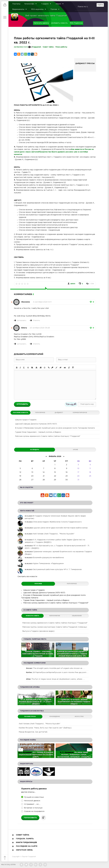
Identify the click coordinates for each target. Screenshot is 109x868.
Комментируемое (80, 413)
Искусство (79, 717)
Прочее (55, 9)
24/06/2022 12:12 (21, 47)
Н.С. (21, 752)
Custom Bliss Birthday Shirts (38, 316)
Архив (75, 450)
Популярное (40, 413)
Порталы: (17, 4)
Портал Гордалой (29, 857)
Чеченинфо (30, 4)
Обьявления (77, 616)
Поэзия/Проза (30, 717)
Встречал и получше (33, 808)
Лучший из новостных (34, 797)
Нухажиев (27, 752)
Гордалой (37, 47)
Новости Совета (32, 616)
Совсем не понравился (34, 811)
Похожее (38, 584)
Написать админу (41, 23)
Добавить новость (59, 23)
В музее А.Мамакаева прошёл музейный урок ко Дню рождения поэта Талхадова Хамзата (55, 428)
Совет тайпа (48, 47)
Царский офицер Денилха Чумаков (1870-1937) (36, 424)
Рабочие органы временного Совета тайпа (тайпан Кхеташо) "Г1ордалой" (48, 436)
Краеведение (55, 717)
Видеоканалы (19, 9)
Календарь (35, 450)
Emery (24, 328)
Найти (100, 5)
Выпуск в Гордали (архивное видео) (39, 631)
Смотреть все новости (27, 577)
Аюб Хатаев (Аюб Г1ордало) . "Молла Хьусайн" (40, 724)
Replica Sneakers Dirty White (27, 337)
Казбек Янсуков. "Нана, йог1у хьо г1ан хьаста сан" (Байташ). (45, 728)
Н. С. (62, 752)
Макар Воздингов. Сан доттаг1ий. (33, 732)
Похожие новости (20, 413)
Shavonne (26, 302)
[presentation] (86, 649)
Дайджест (59, 413)
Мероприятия (55, 616)
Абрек (60, 4)
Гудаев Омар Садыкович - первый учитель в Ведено (38, 432)
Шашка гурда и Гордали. (26, 420)
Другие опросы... (28, 792)
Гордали (46, 4)
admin (73, 284)
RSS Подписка (76, 23)
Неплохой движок (32, 801)
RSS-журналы (39, 9)
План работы (61, 47)
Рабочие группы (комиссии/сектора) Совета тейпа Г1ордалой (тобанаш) (55, 627)
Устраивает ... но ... (32, 804)
